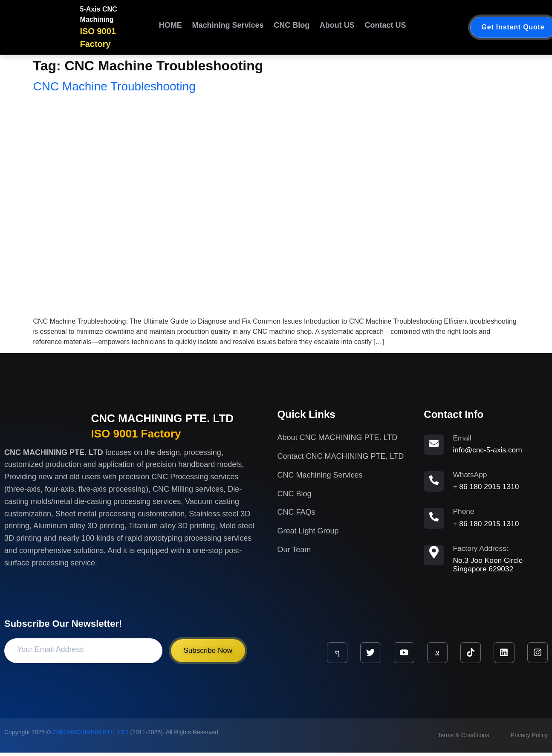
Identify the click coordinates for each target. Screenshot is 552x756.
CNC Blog (285, 27)
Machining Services (215, 27)
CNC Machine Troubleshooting (114, 86)
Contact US (382, 27)
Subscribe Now (210, 654)
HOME (172, 27)
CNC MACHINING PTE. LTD (163, 418)
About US (333, 27)
